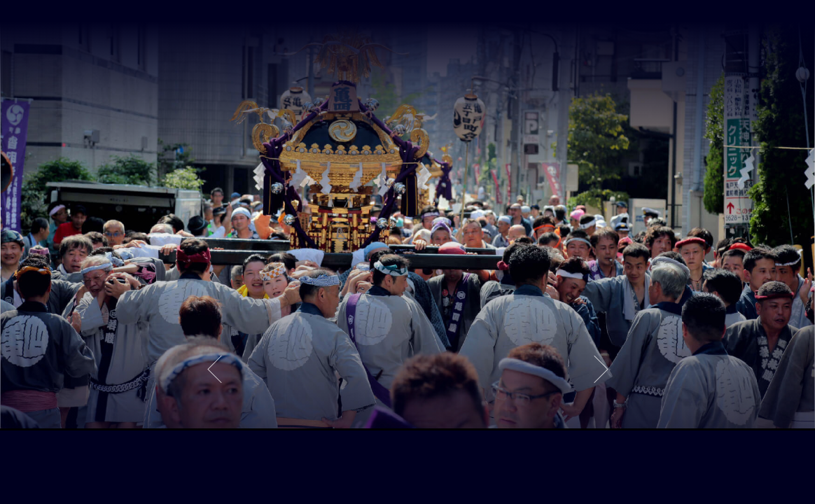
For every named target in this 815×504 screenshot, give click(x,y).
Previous (214, 369)
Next (601, 369)
